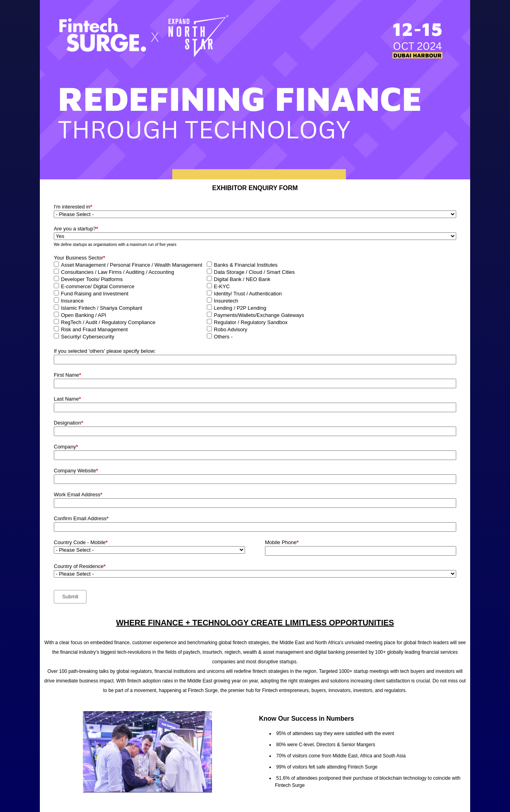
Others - (223, 337)
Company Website (76, 471)
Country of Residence (80, 566)
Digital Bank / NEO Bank (242, 279)
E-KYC (222, 286)
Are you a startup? (76, 229)
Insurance (72, 301)
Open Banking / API (83, 315)
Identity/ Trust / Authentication (248, 294)
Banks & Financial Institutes (246, 265)
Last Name (67, 399)
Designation (69, 423)
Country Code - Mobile (81, 542)
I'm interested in (73, 207)
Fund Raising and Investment (95, 294)
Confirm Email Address (81, 518)
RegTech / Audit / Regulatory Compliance (108, 322)
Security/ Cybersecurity (88, 337)
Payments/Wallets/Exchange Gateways (259, 315)
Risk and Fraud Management (94, 329)
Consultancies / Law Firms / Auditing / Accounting (118, 272)
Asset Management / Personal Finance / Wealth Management (132, 265)
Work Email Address (78, 494)
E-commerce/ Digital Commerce (98, 286)
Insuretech (226, 301)
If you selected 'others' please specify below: (105, 351)
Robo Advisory (231, 329)
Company (66, 447)
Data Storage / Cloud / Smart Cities (254, 272)
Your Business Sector (79, 258)
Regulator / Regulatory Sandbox (251, 322)
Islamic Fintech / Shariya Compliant (102, 308)
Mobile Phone (282, 542)
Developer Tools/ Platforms (92, 279)
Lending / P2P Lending (240, 308)
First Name (68, 375)
